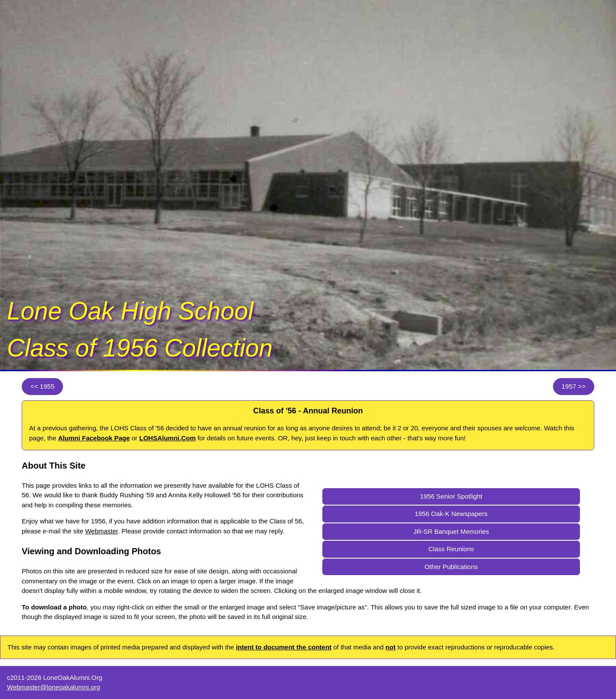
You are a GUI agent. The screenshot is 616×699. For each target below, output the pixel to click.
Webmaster (102, 531)
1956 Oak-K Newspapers (451, 514)
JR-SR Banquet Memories (451, 531)
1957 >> (574, 386)
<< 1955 (42, 386)
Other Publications (451, 567)
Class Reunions (451, 549)
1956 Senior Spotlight (451, 496)
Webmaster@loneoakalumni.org (53, 687)
